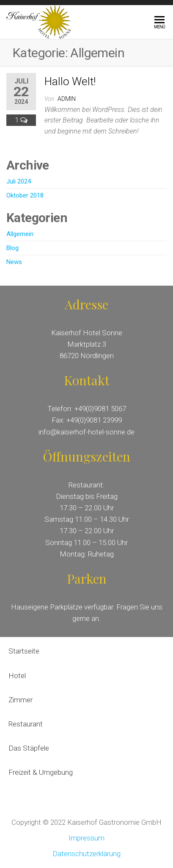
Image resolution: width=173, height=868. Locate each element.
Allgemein (20, 234)
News (14, 262)
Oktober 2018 (25, 195)
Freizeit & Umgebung (41, 772)
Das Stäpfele (29, 748)
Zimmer (21, 700)
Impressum (86, 838)
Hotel (17, 676)
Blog (12, 248)
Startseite (24, 651)
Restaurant (26, 724)
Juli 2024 (19, 181)
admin (67, 99)
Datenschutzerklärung (86, 854)
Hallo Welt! (70, 81)
